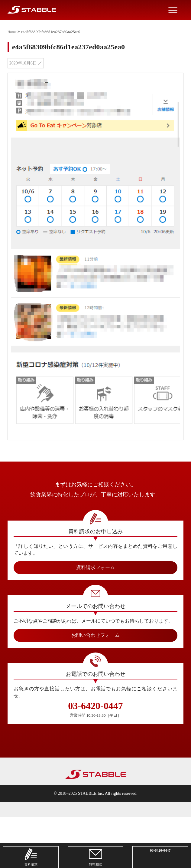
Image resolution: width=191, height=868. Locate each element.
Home (12, 32)
